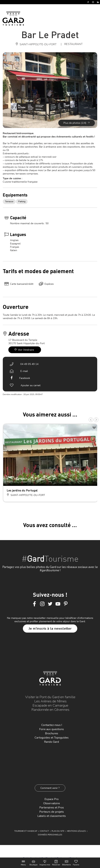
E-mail (24, 371)
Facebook (25, 378)
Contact (44, 831)
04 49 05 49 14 (29, 364)
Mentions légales (76, 831)
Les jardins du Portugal (22, 490)
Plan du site (58, 831)
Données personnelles (50, 835)
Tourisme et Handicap (26, 831)
